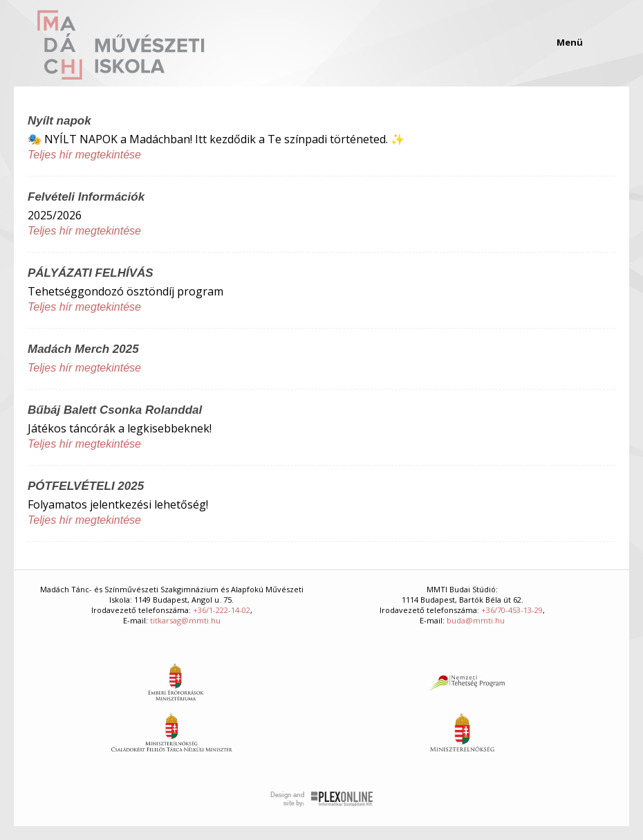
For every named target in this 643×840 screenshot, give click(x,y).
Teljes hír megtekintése (84, 155)
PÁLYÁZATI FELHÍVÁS (91, 273)
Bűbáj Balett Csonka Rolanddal (115, 410)
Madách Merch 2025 (83, 349)
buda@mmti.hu (476, 620)
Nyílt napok (59, 121)
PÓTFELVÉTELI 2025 (86, 486)
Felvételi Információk (86, 197)
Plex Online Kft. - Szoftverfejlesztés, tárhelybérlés (322, 799)
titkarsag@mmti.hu (185, 620)
